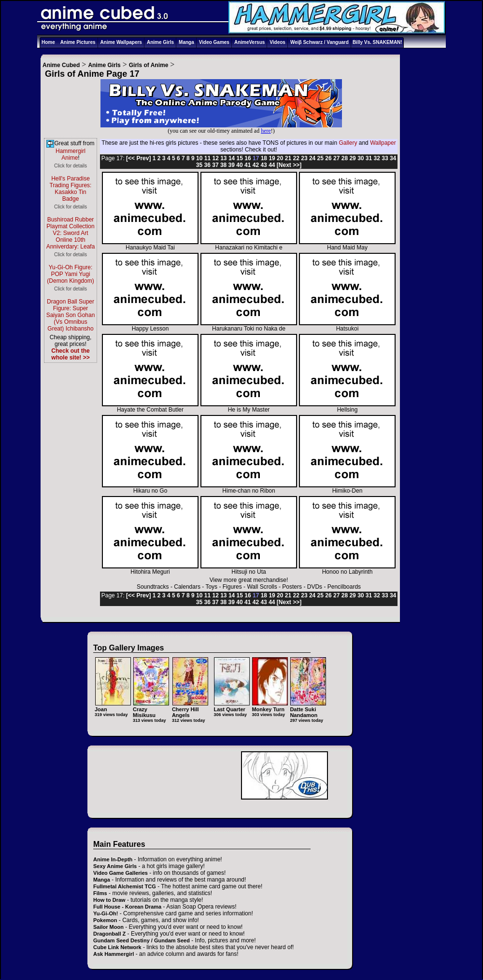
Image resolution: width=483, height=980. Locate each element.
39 (232, 165)
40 (239, 165)
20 (280, 158)
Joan (113, 706)
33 (385, 158)
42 (256, 165)
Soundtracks (153, 587)
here (266, 131)
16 (248, 158)
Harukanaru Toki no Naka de (249, 326)
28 (345, 158)
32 (377, 158)
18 (264, 158)
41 (248, 165)
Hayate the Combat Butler (150, 407)
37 (215, 165)
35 (199, 165)
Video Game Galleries (121, 873)
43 (263, 165)
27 (336, 158)
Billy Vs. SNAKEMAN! (377, 42)
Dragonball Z (109, 934)
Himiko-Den (347, 488)
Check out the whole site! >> (70, 354)
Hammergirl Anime (71, 154)
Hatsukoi (347, 326)
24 (312, 158)
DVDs (315, 587)
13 (223, 158)
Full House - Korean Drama (127, 907)
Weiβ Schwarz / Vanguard (320, 42)
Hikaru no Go (150, 488)
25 (320, 158)
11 (207, 158)
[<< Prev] (138, 158)
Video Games (214, 42)
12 (215, 158)
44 (272, 165)
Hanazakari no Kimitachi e (249, 245)
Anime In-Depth (113, 859)
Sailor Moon (108, 927)
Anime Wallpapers (121, 42)
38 (223, 165)
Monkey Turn (270, 706)
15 (240, 158)
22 (296, 158)
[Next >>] (289, 165)
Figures (232, 587)
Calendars (187, 587)
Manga (186, 42)
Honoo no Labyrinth (347, 569)
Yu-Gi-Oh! (106, 913)
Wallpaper (383, 143)
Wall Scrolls (262, 587)
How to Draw (109, 900)
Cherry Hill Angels (190, 709)
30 (361, 158)
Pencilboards (344, 587)
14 (232, 158)
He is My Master (249, 407)
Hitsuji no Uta (249, 569)
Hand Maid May (347, 245)
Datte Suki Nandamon (308, 709)
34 (393, 158)
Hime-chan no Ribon (249, 488)
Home (48, 42)
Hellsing (347, 407)
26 (328, 158)
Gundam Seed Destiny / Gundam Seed (142, 940)
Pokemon (105, 920)
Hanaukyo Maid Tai (150, 245)
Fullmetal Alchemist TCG (125, 886)
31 (369, 158)
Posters (292, 587)
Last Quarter (232, 706)
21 (288, 158)
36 (207, 165)
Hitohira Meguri (150, 569)
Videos (277, 42)
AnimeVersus (249, 42)
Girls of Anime (149, 65)
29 (352, 158)
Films (100, 893)
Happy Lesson (150, 326)
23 (304, 158)
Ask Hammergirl (114, 954)
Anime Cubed (61, 65)
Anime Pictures (78, 42)
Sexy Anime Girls (115, 866)
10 (199, 158)
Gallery (348, 143)
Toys (211, 587)
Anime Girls (160, 42)
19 (272, 158)
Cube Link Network (117, 947)
